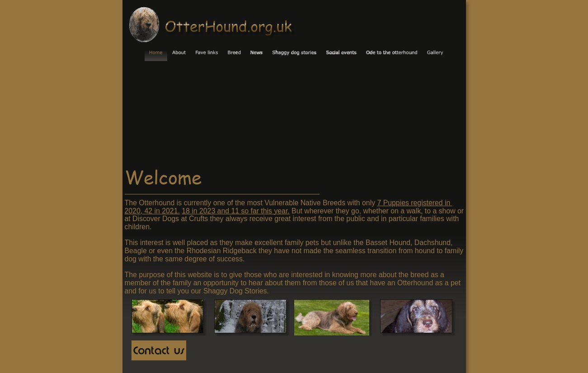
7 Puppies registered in (414, 203)
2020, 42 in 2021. (152, 211)
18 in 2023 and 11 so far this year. (235, 211)
